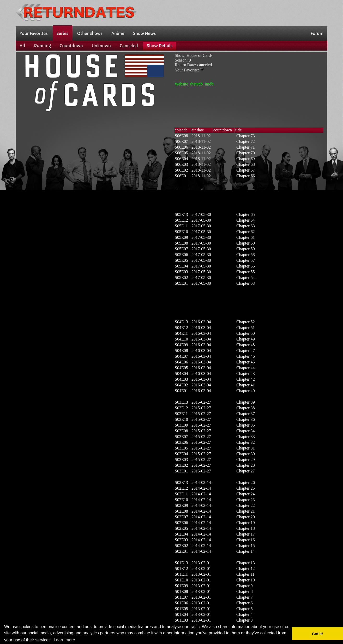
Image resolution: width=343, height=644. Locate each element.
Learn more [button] (64, 640)
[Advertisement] (232, 13)
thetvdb (196, 84)
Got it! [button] (317, 634)
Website (181, 84)
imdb (209, 84)
